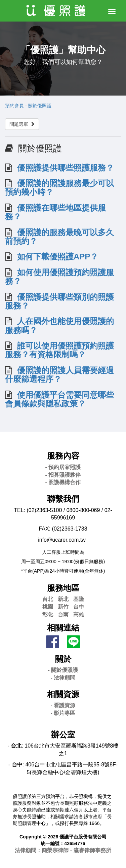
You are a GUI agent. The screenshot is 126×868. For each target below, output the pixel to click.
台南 (63, 614)
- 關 (63, 670)
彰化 (48, 614)
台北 (48, 599)
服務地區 (63, 588)
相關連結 (63, 628)
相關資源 (63, 694)
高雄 (79, 614)
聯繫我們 (63, 499)
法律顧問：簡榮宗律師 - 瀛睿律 (63, 850)
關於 (63, 659)
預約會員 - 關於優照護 (28, 106)
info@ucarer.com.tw (62, 540)
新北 (63, 599)
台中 (79, 607)
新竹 (63, 607)
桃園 (48, 607)
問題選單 (22, 124)
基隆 (79, 599)
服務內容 (63, 456)
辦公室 (63, 735)
